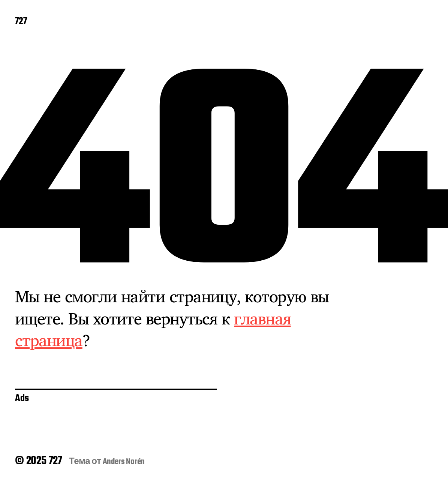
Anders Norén (124, 462)
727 (21, 22)
